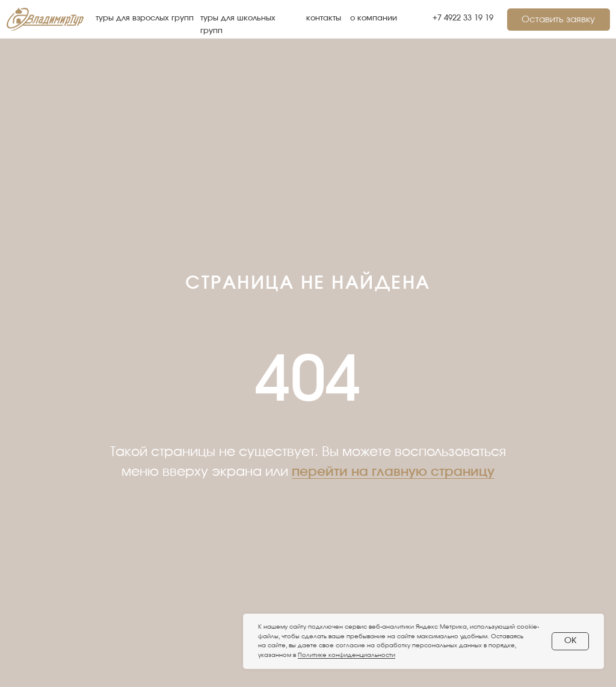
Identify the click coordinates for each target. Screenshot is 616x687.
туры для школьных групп (238, 24)
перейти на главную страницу (393, 472)
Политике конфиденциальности (346, 655)
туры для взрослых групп (145, 18)
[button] (559, 20)
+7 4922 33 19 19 (463, 18)
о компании (374, 18)
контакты (324, 18)
